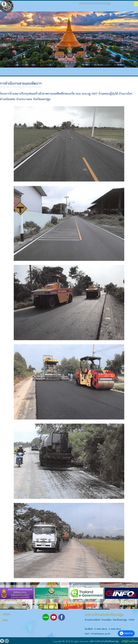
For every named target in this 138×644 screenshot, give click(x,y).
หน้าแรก (7, 614)
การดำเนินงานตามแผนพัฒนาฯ (21, 84)
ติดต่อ (6, 620)
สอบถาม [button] (126, 633)
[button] (63, 602)
